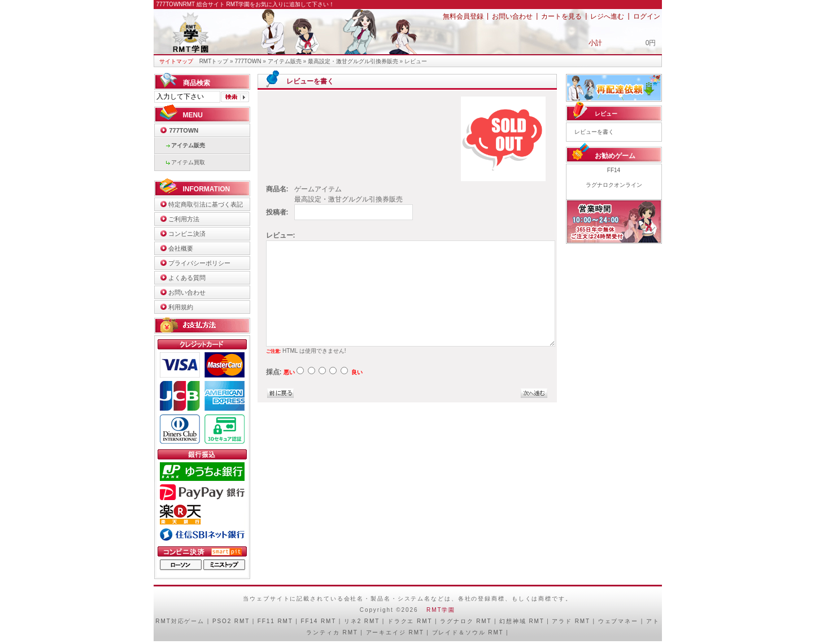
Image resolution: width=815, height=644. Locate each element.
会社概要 (181, 248)
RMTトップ (214, 61)
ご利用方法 (184, 219)
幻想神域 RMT (522, 621)
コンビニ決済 (187, 234)
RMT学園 (441, 610)
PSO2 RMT (231, 621)
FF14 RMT (318, 621)
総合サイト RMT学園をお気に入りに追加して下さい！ (265, 4)
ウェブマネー (618, 621)
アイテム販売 (285, 61)
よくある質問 (187, 278)
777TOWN (248, 61)
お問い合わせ (512, 16)
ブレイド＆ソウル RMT (468, 632)
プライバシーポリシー (199, 263)
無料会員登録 (463, 16)
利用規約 (181, 307)
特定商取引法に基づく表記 (206, 204)
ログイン (647, 16)
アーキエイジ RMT (395, 632)
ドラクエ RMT (410, 621)
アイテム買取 (188, 162)
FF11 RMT (275, 621)
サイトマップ (176, 61)
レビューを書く (594, 132)
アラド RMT (571, 621)
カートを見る (561, 16)
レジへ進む (607, 16)
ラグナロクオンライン (614, 185)
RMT (163, 621)
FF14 (614, 170)
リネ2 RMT (362, 621)
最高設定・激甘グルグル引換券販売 (353, 61)
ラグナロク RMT (466, 621)
